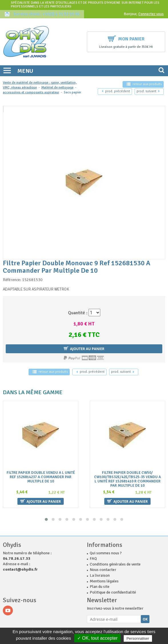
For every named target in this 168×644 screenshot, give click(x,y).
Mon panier (126, 38)
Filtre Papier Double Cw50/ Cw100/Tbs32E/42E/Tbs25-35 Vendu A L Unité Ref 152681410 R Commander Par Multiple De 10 (127, 479)
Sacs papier (72, 92)
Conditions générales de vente (115, 564)
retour (144, 84)
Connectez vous (151, 14)
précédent (116, 91)
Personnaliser (138, 638)
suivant (148, 91)
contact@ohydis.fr (20, 569)
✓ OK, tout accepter (97, 638)
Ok (145, 619)
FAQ (93, 558)
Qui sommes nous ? (106, 553)
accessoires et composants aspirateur (31, 92)
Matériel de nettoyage (57, 88)
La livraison (100, 575)
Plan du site (100, 587)
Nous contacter (103, 570)
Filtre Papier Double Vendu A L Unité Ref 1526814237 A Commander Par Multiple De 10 (41, 477)
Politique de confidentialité (113, 592)
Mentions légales (104, 581)
